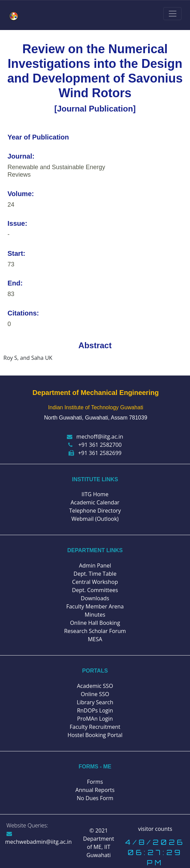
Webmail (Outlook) (95, 519)
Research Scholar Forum (95, 631)
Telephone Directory (95, 511)
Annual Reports (95, 790)
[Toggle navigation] (172, 14)
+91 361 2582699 (95, 453)
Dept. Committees (95, 590)
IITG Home (95, 494)
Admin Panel (95, 565)
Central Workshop (95, 582)
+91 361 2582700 (95, 445)
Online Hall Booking (95, 623)
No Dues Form (95, 798)
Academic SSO (95, 686)
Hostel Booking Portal (95, 735)
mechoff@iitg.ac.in (95, 437)
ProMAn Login (95, 719)
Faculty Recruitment (95, 727)
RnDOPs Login (95, 710)
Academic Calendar (95, 502)
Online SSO (95, 694)
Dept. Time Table (95, 574)
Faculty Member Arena (95, 606)
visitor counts (155, 829)
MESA (95, 639)
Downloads (95, 598)
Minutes (95, 615)
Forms (95, 782)
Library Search (95, 702)
